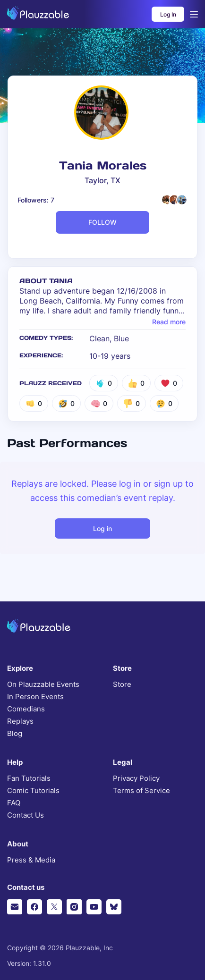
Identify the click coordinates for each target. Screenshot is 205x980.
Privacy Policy (136, 778)
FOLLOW (102, 222)
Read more (169, 322)
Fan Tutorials (29, 778)
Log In (168, 14)
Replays (20, 721)
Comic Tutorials (33, 791)
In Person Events (35, 697)
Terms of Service (141, 791)
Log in (102, 528)
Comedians (26, 709)
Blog (15, 734)
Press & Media (31, 860)
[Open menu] (194, 14)
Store (122, 684)
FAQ (14, 803)
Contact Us (26, 815)
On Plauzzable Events (43, 684)
